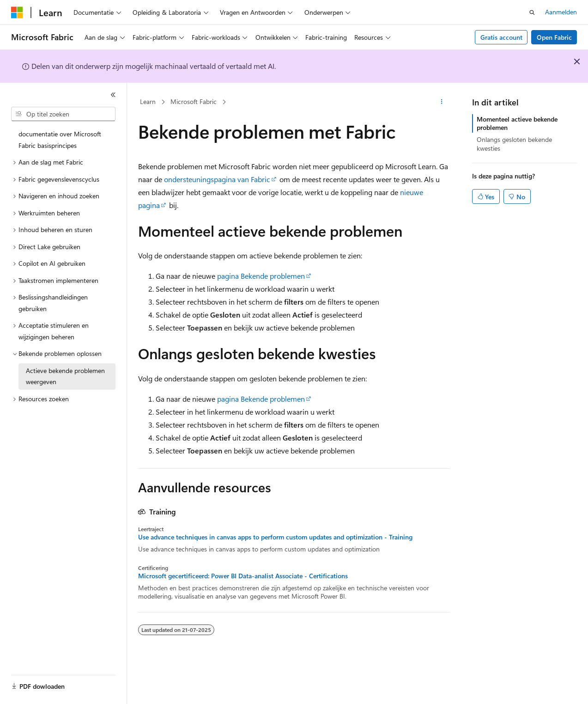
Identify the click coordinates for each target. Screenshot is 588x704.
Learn (148, 101)
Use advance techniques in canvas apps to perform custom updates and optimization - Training (275, 537)
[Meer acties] (442, 102)
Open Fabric (554, 37)
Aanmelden (561, 12)
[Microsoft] (17, 12)
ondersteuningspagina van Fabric (217, 179)
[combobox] (63, 114)
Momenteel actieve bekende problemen (517, 123)
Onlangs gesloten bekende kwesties (514, 144)
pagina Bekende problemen (261, 276)
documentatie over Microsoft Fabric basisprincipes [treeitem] (60, 140)
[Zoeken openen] (532, 12)
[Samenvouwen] (113, 95)
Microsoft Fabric (194, 101)
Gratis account (501, 37)
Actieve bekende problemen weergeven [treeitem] (65, 376)
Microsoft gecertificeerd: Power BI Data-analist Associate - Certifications (243, 576)
